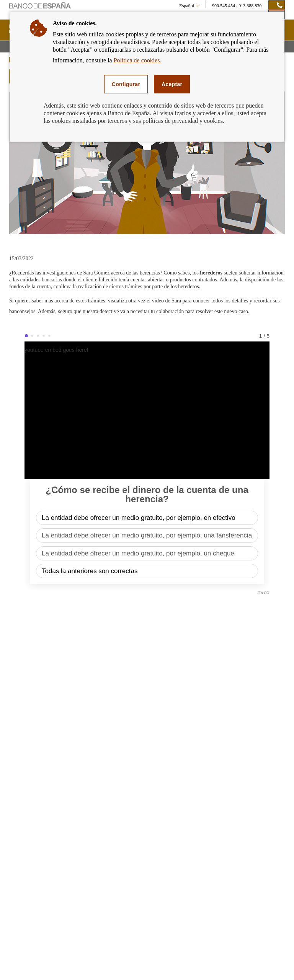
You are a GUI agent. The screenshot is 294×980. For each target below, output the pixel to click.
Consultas (204, 959)
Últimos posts (147, 719)
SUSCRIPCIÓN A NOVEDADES (55, 720)
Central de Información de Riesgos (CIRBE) (247, 864)
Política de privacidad (122, 959)
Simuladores (121, 836)
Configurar (126, 84)
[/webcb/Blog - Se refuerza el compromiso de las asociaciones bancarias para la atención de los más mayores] (217, 686)
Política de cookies (169, 959)
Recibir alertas (148, 757)
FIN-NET (225, 882)
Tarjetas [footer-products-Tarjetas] (23, 861)
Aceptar (172, 84)
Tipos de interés (124, 849)
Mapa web (19, 959)
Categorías (239, 719)
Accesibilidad (80, 959)
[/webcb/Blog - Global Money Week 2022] (77, 686)
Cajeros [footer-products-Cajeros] (22, 885)
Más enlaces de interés (236, 911)
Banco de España (231, 847)
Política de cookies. (138, 60)
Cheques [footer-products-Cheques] (23, 873)
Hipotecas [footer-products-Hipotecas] (24, 836)
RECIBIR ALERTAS (248, 803)
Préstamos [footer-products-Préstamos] (25, 849)
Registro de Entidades (236, 896)
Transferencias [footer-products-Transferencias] (29, 898)
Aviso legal (48, 959)
